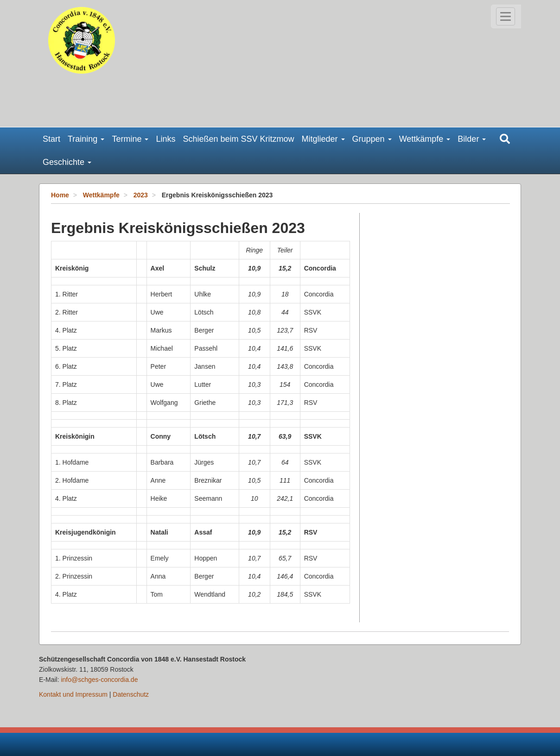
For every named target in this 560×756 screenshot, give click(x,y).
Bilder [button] (472, 139)
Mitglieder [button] (323, 139)
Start (51, 139)
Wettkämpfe (101, 195)
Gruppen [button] (372, 139)
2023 (141, 195)
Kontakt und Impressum (73, 694)
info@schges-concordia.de (99, 680)
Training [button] (86, 139)
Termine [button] (130, 139)
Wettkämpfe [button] (425, 139)
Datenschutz (131, 694)
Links (165, 139)
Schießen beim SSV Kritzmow (238, 139)
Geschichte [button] (67, 162)
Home (60, 195)
